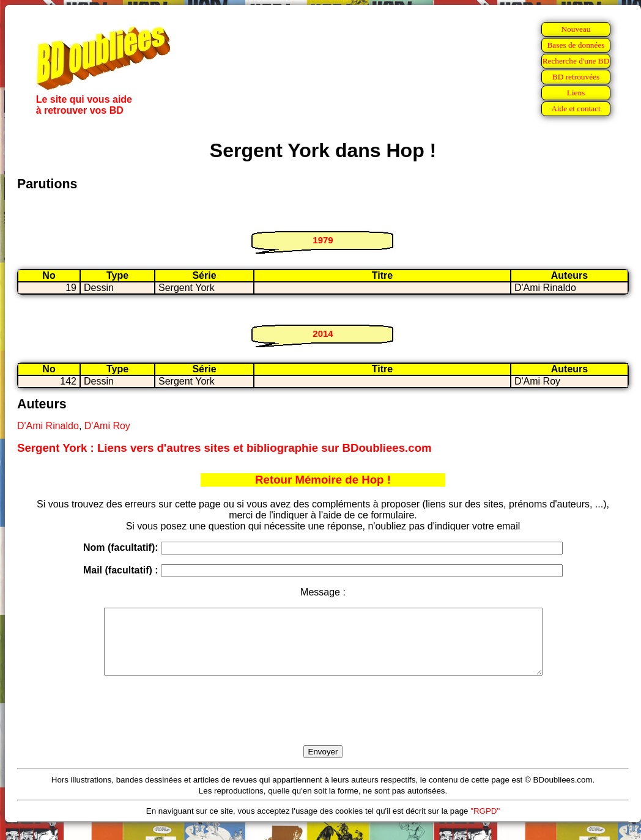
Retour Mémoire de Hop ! (323, 480)
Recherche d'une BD (576, 61)
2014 (323, 333)
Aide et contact (576, 109)
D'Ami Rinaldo (48, 426)
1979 (323, 240)
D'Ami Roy (107, 426)
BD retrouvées (576, 77)
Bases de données (576, 45)
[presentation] (323, 724)
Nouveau (576, 29)
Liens (576, 93)
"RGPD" (485, 824)
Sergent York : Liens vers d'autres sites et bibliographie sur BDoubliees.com (224, 448)
